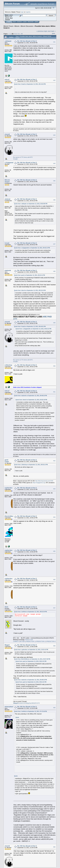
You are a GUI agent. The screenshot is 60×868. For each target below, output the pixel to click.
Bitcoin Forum (8, 26)
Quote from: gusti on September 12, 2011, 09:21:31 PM (30, 275)
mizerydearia (9, 707)
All (22, 34)
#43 (54, 135)
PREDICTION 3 (51, 641)
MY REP (22, 641)
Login (25, 22)
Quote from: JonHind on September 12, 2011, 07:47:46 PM (31, 711)
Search (20, 22)
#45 (54, 181)
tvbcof (7, 79)
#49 (54, 323)
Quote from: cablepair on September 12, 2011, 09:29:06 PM (31, 204)
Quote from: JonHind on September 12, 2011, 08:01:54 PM (31, 612)
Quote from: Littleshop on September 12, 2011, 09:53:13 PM (31, 465)
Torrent (7, 19)
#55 (54, 551)
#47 (54, 244)
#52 (54, 461)
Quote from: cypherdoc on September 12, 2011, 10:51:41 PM (31, 650)
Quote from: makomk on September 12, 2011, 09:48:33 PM (31, 396)
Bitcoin (17, 26)
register (28, 12)
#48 (54, 271)
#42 (54, 80)
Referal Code (29, 640)
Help (14, 22)
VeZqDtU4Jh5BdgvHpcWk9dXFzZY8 (26, 703)
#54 (54, 517)
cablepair (8, 41)
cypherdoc (9, 488)
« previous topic (42, 31)
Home (9, 22)
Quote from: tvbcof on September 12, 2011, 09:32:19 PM (30, 290)
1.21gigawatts (10, 163)
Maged (7, 645)
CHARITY (16, 641)
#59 (54, 708)
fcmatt (7, 243)
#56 (54, 580)
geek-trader (7, 461)
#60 (54, 847)
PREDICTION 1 (31, 641)
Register (31, 22)
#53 (54, 489)
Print (53, 33)
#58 (54, 646)
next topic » (52, 31)
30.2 (11, 18)
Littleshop (8, 365)
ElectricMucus (10, 516)
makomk (8, 270)
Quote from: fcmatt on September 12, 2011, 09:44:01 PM (30, 327)
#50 (54, 366)
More (36, 22)
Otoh (6, 607)
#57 (54, 608)
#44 (54, 163)
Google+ (16, 159)
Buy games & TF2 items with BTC (23, 157)
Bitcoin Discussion (27, 26)
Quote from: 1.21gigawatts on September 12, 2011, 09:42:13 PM (32, 248)
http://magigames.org (39, 483)
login (22, 12)
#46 (54, 200)
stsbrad (7, 199)
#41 (54, 42)
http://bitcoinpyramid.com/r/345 (44, 481)
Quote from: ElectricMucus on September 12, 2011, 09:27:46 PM (32, 659)
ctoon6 (7, 134)
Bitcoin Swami (7, 181)
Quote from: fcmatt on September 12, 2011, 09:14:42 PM (30, 84)
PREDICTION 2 (41, 641)
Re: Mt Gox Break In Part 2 (27, 41)
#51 (54, 392)
